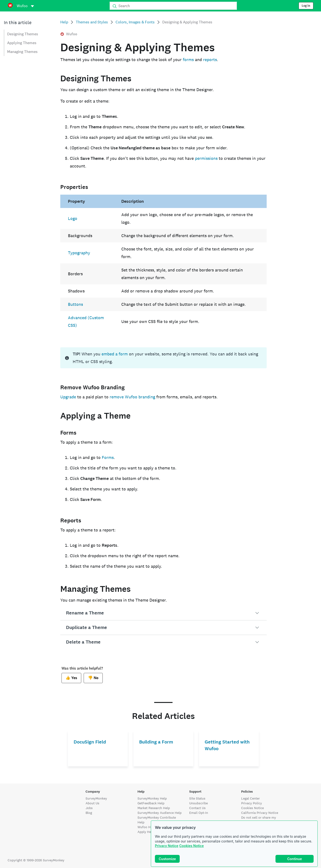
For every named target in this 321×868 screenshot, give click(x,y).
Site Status (197, 798)
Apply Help (146, 832)
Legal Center (250, 798)
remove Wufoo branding (132, 397)
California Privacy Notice (260, 813)
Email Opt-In (199, 813)
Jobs (89, 808)
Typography (79, 253)
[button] (163, 613)
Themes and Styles (92, 22)
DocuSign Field (90, 742)
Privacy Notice (167, 846)
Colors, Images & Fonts (135, 22)
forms (188, 60)
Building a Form (156, 742)
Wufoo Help (146, 827)
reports (210, 60)
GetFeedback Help (151, 803)
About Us (92, 803)
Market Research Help (154, 808)
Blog (89, 813)
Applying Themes (22, 43)
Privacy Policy (252, 803)
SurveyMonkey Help (152, 798)
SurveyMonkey (96, 798)
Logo (73, 218)
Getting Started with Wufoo (227, 745)
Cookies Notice (191, 846)
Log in (306, 6)
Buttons (75, 304)
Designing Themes (23, 34)
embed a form (115, 354)
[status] (163, 358)
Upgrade (68, 397)
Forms (108, 457)
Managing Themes (22, 52)
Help (64, 22)
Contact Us (197, 808)
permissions (206, 158)
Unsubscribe (199, 803)
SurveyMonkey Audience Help (160, 813)
